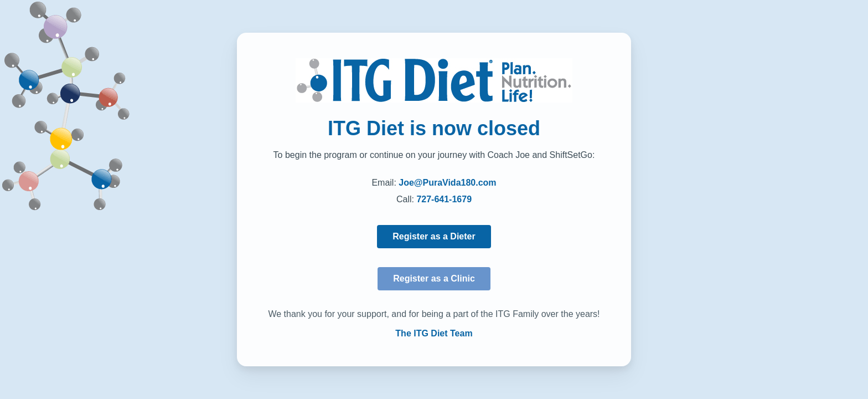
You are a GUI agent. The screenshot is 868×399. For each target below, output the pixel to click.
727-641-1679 (444, 199)
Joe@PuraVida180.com (447, 183)
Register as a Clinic (434, 278)
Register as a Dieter (434, 236)
